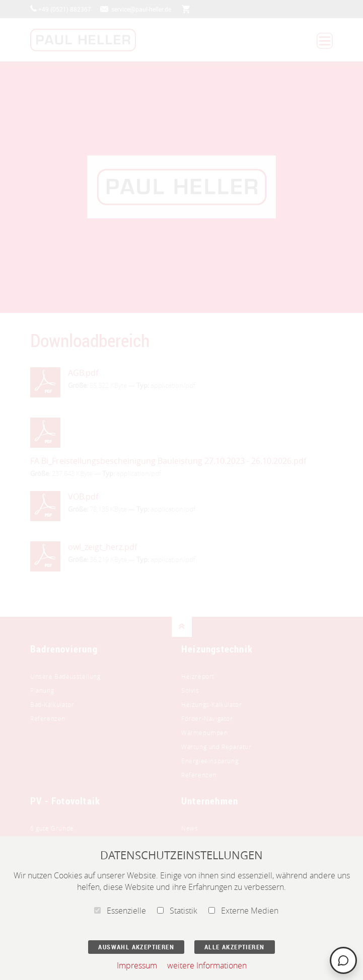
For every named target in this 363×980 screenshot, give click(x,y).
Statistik (177, 911)
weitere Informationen (207, 965)
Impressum (137, 965)
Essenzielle (120, 911)
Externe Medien (243, 911)
